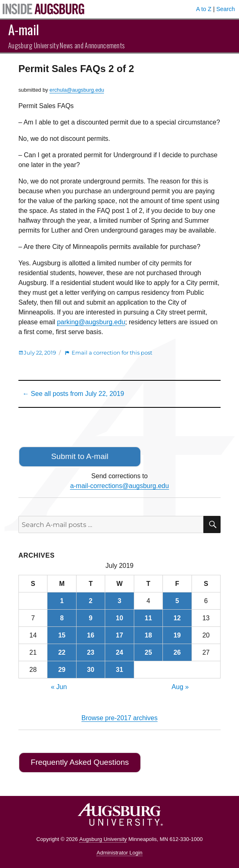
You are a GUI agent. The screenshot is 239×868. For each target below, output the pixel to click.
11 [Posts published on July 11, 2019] (148, 618)
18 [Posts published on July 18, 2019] (148, 635)
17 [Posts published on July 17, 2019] (120, 635)
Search (225, 9)
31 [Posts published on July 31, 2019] (120, 670)
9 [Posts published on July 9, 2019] (91, 618)
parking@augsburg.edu (91, 322)
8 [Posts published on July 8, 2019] (62, 618)
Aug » (180, 687)
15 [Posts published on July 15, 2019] (62, 635)
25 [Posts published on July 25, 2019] (148, 652)
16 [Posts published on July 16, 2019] (91, 635)
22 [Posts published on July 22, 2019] (62, 652)
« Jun (59, 687)
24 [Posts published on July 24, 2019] (120, 652)
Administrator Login (120, 853)
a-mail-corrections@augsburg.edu (119, 486)
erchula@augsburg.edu (77, 90)
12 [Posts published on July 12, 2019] (177, 618)
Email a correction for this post (112, 353)
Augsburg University (103, 839)
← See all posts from (73, 394)
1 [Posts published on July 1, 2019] (62, 601)
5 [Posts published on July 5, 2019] (177, 601)
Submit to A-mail (80, 456)
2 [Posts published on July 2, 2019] (91, 601)
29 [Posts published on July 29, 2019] (62, 670)
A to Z (204, 9)
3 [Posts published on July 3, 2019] (120, 601)
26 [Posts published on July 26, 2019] (177, 652)
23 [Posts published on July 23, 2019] (91, 652)
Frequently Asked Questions (80, 762)
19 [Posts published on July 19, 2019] (177, 635)
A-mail (24, 29)
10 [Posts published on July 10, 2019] (120, 618)
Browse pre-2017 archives (120, 718)
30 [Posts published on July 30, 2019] (91, 670)
